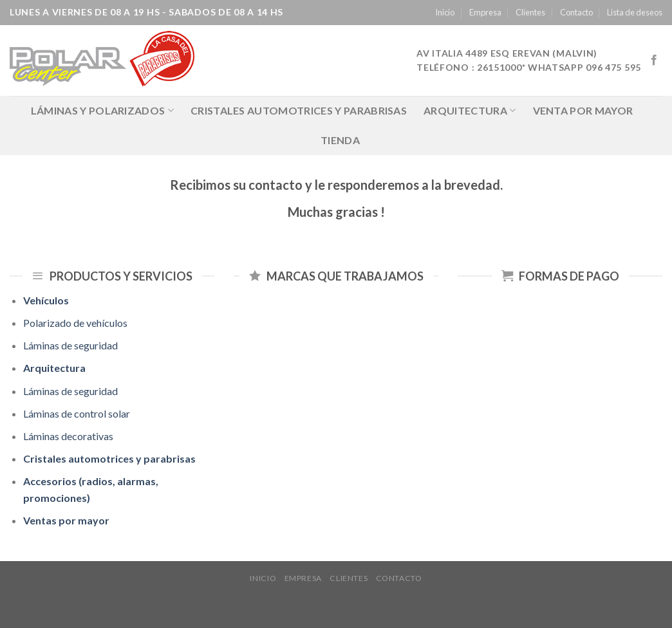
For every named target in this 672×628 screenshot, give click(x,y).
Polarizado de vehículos (75, 323)
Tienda (340, 140)
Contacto (576, 12)
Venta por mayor (583, 110)
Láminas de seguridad (70, 345)
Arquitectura (470, 111)
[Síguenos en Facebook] (654, 60)
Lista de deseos (635, 12)
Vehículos (46, 300)
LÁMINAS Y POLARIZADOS (102, 111)
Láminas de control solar (77, 413)
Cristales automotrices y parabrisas (299, 110)
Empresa (485, 12)
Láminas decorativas (68, 436)
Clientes (530, 12)
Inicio (445, 12)
